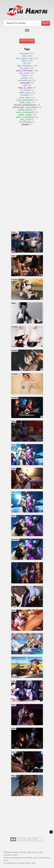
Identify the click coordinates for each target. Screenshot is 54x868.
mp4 (25, 85)
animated (24, 53)
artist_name (25, 97)
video (24, 56)
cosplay (24, 78)
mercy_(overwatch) (25, 112)
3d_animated (26, 122)
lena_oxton (25, 120)
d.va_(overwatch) (25, 100)
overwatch (25, 83)
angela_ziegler (25, 115)
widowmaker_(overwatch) (25, 107)
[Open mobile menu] (27, 30)
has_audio (24, 73)
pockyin (26, 124)
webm (24, 61)
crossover (25, 95)
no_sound (25, 90)
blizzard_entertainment (25, 105)
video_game (25, 93)
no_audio (24, 68)
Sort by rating (27, 41)
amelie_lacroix (25, 110)
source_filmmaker (24, 71)
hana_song (25, 102)
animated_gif (24, 80)
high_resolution (24, 66)
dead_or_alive (25, 88)
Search (46, 23)
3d (24, 63)
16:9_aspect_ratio (24, 58)
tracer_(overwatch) (25, 117)
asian (24, 75)
